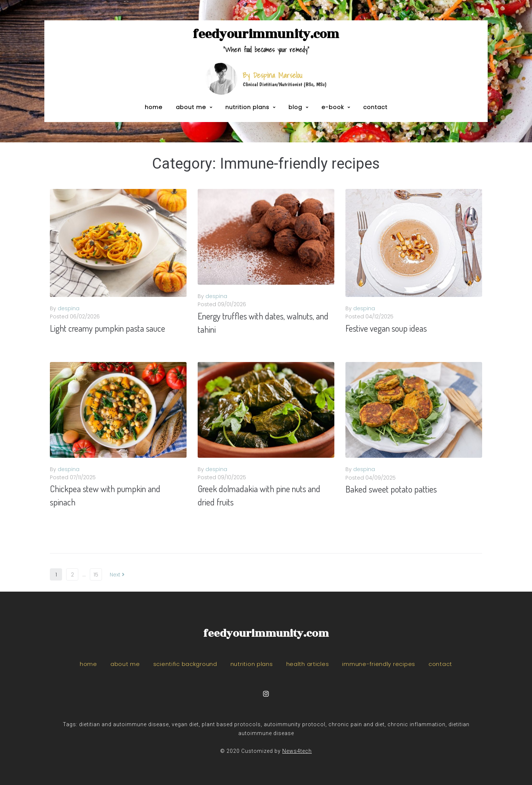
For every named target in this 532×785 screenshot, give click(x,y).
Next (117, 575)
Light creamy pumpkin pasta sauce (108, 328)
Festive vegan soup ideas (386, 328)
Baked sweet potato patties (391, 489)
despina (69, 308)
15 (96, 575)
